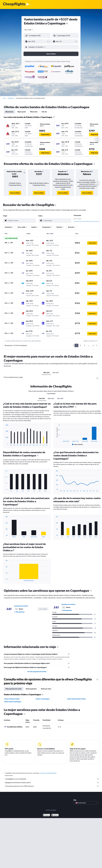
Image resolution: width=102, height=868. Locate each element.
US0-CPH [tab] (42, 399)
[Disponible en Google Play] (46, 815)
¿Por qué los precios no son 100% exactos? (52, 786)
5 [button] (93, 345)
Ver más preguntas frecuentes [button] (37, 672)
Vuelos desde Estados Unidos (76, 699)
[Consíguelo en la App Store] (55, 815)
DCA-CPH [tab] (56, 373)
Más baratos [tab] (9, 112)
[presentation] (67, 24)
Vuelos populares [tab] (31, 689)
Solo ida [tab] (44, 112)
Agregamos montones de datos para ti (52, 782)
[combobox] (29, 30)
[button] (36, 41)
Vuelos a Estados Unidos (12, 699)
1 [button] (76, 345)
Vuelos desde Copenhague (13, 702)
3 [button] (85, 345)
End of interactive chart (5, 444)
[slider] (100, 221)
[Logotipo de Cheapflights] (14, 4)
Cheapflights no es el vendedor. (52, 779)
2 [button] (80, 345)
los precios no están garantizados (48, 773)
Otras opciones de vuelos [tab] (13, 689)
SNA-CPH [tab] (46, 373)
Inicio (4, 98)
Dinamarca (11, 98)
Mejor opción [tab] (22, 112)
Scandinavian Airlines (21, 606)
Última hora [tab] (34, 112)
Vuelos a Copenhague (43, 699)
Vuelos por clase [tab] (46, 689)
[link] (15, 193)
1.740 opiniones (19, 612)
